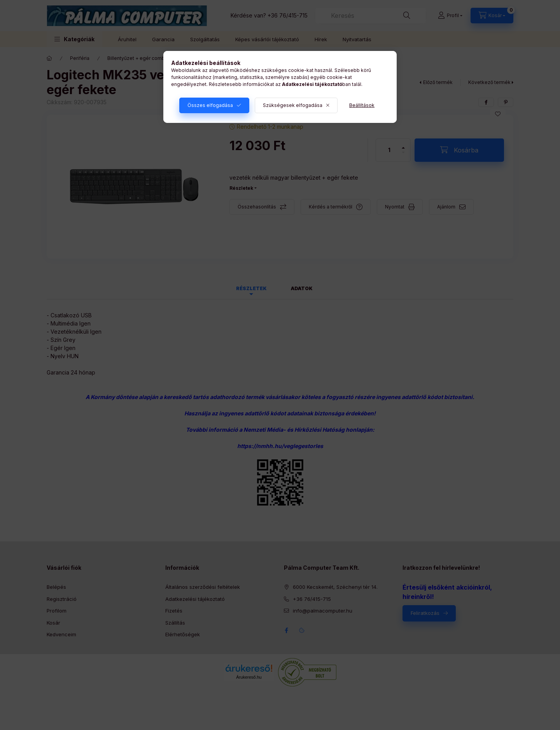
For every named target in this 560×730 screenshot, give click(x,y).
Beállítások (362, 105)
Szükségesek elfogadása (293, 105)
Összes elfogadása (210, 105)
